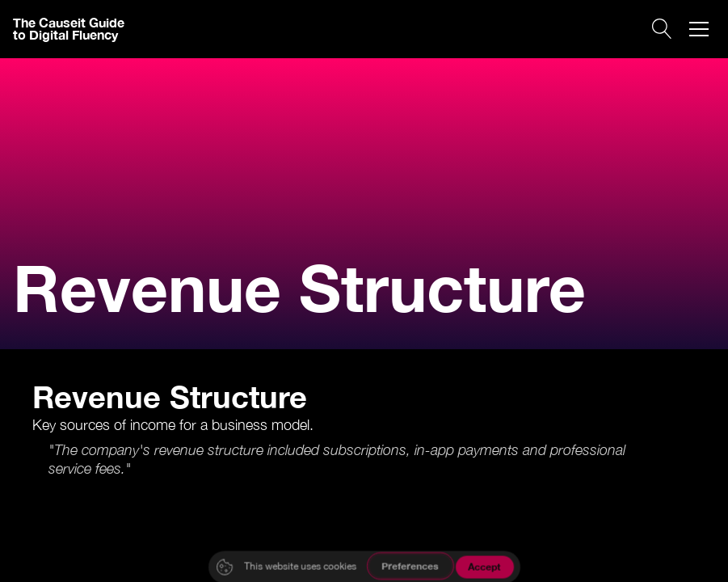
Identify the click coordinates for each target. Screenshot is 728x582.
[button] (699, 29)
